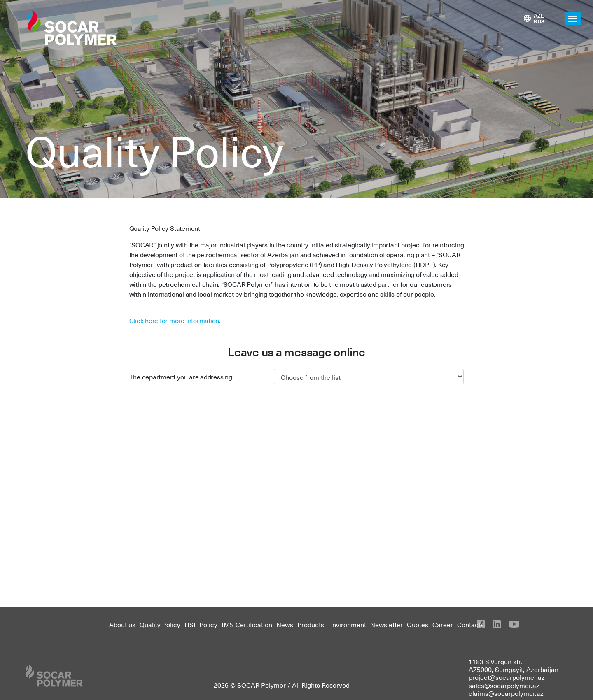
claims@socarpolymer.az (506, 693)
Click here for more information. (175, 320)
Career (443, 624)
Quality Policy (160, 624)
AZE (539, 15)
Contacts (470, 624)
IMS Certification (247, 624)
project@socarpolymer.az (507, 677)
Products (311, 624)
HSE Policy (201, 624)
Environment (347, 624)
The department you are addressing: (182, 377)
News (285, 624)
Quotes (418, 624)
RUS (539, 21)
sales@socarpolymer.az (504, 685)
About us (122, 624)
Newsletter (386, 624)
